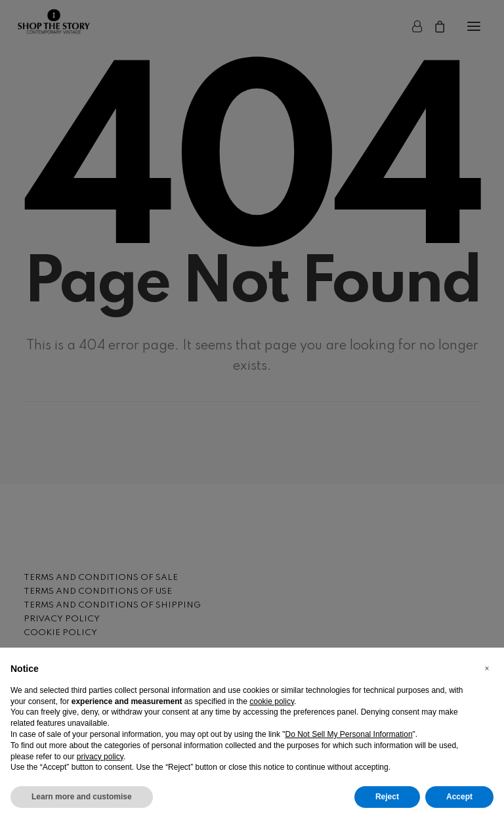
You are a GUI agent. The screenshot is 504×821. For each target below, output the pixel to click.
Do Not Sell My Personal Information (349, 734)
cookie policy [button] (272, 701)
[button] (487, 669)
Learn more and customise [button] (82, 797)
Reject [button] (387, 797)
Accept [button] (459, 797)
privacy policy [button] (100, 757)
